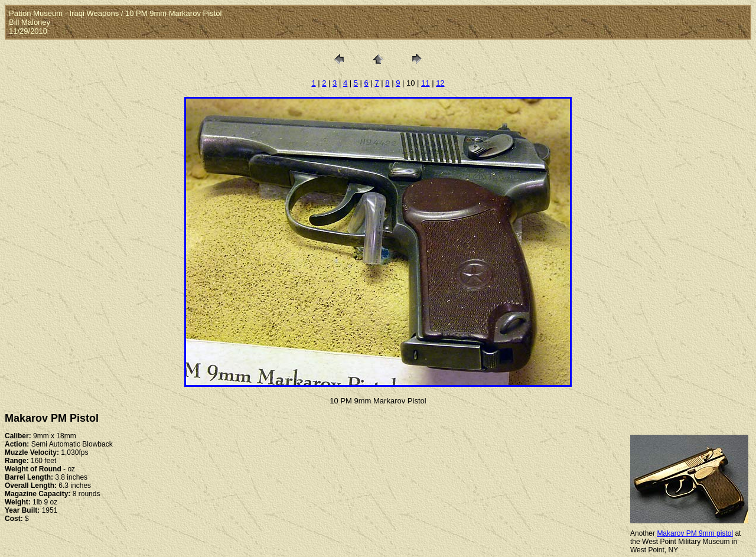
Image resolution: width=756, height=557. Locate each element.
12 (440, 83)
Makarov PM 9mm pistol (695, 533)
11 (425, 83)
